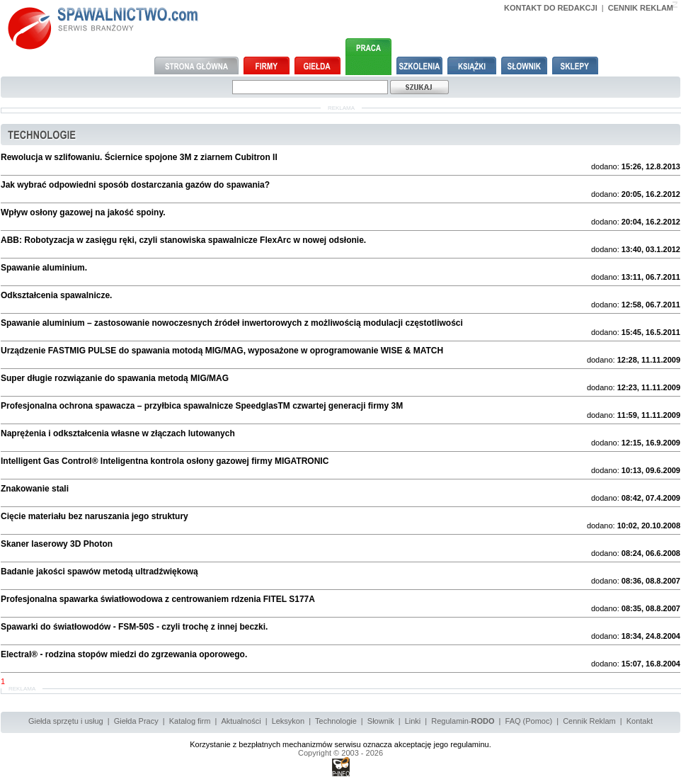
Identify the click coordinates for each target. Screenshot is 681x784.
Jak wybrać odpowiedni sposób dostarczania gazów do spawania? (135, 185)
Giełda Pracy (136, 721)
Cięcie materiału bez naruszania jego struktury (95, 516)
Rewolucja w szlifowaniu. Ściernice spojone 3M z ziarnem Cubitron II (139, 157)
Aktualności (241, 721)
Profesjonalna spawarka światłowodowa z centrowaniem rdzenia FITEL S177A (158, 599)
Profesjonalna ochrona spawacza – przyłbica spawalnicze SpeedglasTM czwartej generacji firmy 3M (202, 406)
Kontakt (640, 721)
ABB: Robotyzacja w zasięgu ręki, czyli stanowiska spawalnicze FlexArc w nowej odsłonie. (183, 240)
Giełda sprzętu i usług (66, 721)
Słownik (381, 721)
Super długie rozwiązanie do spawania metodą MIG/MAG (115, 378)
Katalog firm (190, 721)
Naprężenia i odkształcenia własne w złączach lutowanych (118, 433)
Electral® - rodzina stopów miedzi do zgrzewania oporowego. (124, 654)
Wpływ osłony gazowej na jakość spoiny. (83, 212)
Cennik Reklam (589, 721)
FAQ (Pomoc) (529, 721)
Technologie (336, 721)
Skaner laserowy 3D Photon (57, 544)
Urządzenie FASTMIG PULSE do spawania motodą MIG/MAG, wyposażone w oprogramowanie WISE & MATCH (222, 351)
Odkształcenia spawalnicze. (56, 295)
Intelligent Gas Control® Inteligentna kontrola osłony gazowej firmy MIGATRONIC (165, 461)
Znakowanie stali (35, 489)
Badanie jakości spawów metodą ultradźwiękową (99, 572)
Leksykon (288, 721)
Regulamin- (463, 721)
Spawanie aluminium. (44, 268)
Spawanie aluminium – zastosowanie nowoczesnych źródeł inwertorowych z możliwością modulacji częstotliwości (232, 323)
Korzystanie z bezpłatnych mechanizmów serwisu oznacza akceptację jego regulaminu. (340, 744)
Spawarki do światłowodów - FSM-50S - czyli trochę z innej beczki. (134, 627)
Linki (413, 721)
